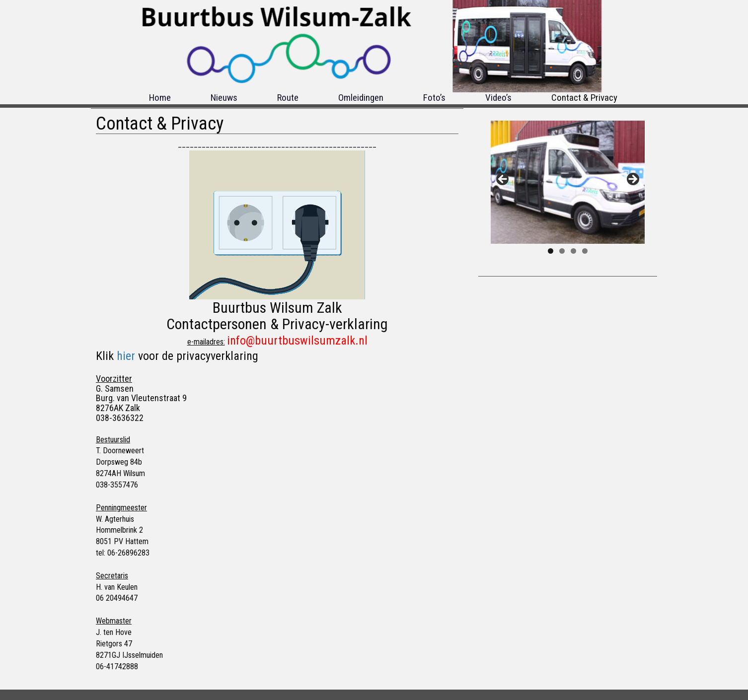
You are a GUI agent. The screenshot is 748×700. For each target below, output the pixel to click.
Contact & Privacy (584, 98)
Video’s (498, 98)
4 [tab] (585, 251)
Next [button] (632, 180)
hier (126, 356)
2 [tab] (562, 251)
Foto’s (434, 98)
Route (288, 98)
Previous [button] (503, 180)
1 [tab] (551, 251)
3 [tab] (573, 251)
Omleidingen (361, 98)
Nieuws (224, 98)
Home (160, 98)
